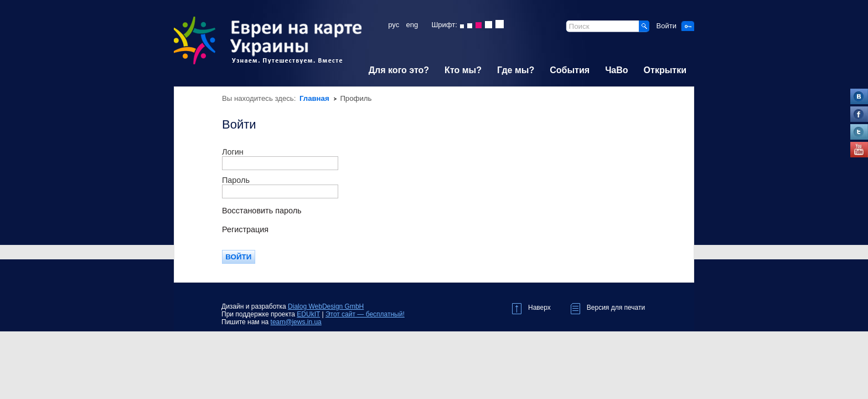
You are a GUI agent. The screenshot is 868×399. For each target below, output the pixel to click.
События (570, 70)
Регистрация (245, 229)
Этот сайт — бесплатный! (365, 314)
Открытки (665, 70)
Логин (233, 152)
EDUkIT (308, 314)
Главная (314, 98)
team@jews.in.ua (296, 322)
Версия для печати (608, 306)
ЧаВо (616, 70)
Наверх (531, 306)
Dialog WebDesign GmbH (326, 306)
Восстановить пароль (262, 211)
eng (412, 25)
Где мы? (516, 70)
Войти (666, 26)
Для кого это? (399, 70)
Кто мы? (463, 70)
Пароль (236, 180)
